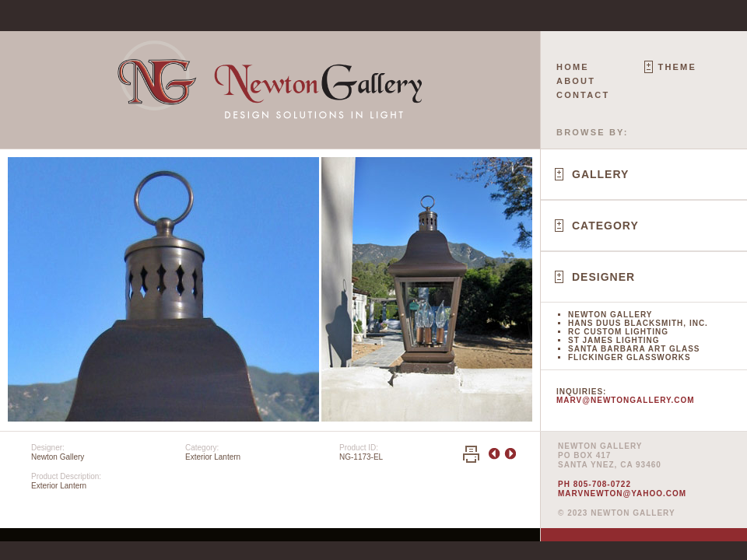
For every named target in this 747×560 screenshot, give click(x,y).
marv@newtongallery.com (626, 400)
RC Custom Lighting (618, 332)
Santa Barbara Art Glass (634, 349)
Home (573, 67)
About (576, 81)
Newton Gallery (610, 315)
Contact (583, 95)
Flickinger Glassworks (630, 357)
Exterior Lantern (213, 457)
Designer (603, 277)
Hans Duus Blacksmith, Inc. (638, 323)
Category (605, 226)
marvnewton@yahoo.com (622, 493)
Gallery (600, 174)
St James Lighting (614, 340)
